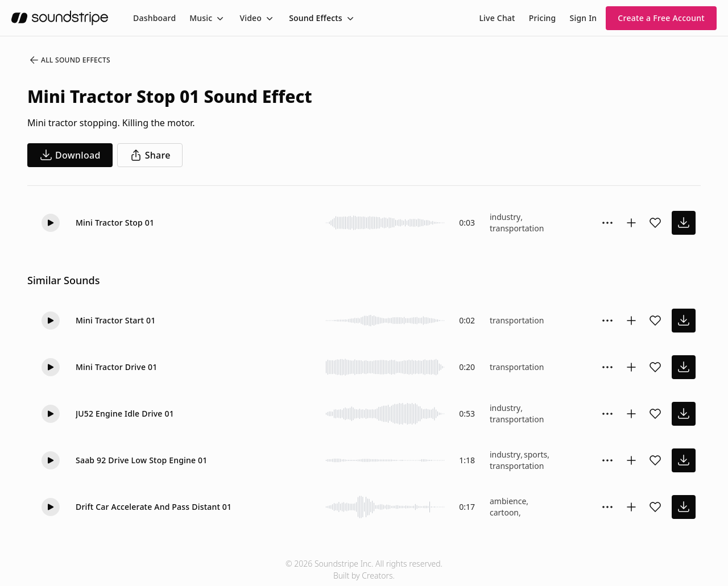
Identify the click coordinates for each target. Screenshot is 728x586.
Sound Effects (316, 18)
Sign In (584, 18)
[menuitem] (154, 18)
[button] (51, 223)
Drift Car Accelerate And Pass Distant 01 (154, 507)
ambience (508, 501)
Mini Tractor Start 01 (115, 320)
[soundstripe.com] (60, 18)
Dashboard (154, 18)
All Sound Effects (69, 60)
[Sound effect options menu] (607, 223)
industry (505, 217)
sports (535, 454)
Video (251, 18)
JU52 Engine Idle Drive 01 (125, 413)
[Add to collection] (631, 223)
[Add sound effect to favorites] (655, 223)
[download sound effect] (684, 223)
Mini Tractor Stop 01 (115, 223)
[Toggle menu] (219, 18)
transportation (517, 228)
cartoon (504, 512)
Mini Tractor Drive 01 (116, 367)
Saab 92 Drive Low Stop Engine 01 (142, 460)
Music (201, 18)
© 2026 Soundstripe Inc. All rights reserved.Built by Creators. (364, 570)
